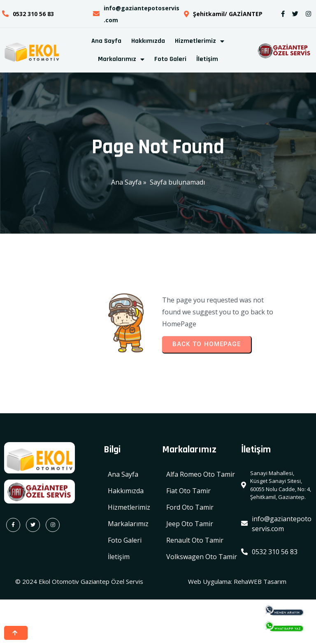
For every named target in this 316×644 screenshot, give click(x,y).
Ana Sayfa (126, 183)
